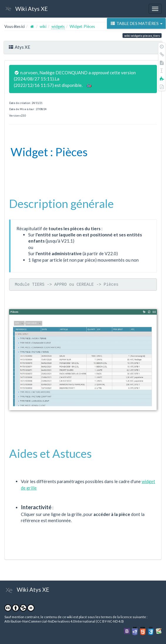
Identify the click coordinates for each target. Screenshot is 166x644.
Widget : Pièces (82, 26)
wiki (43, 26)
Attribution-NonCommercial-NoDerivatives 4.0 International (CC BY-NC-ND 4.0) (64, 621)
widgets (58, 26)
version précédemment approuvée (93, 79)
